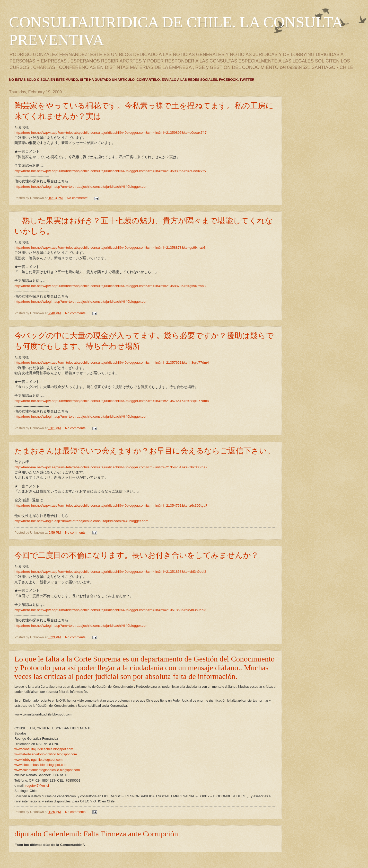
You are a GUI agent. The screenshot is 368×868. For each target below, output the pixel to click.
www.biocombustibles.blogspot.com (41, 765)
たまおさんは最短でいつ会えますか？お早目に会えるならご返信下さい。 (145, 451)
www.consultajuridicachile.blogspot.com (44, 749)
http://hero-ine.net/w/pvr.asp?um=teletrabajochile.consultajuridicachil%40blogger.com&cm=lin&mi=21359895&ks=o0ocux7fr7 (111, 133)
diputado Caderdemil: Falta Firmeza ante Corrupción (96, 834)
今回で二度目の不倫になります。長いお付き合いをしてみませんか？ (137, 555)
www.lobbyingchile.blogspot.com (38, 760)
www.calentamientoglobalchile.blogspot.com (47, 770)
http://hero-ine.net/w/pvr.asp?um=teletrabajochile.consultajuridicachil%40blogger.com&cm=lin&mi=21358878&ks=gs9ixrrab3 (110, 248)
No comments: (78, 198)
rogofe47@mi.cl (37, 786)
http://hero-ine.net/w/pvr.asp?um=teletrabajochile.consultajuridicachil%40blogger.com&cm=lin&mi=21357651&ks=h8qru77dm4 (112, 363)
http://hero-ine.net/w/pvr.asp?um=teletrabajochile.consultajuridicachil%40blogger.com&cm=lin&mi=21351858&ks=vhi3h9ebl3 (110, 572)
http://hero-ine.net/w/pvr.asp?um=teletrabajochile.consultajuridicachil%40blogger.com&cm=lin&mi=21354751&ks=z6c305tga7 (111, 467)
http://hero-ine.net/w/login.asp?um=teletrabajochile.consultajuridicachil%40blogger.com (81, 187)
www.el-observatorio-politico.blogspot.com (46, 754)
